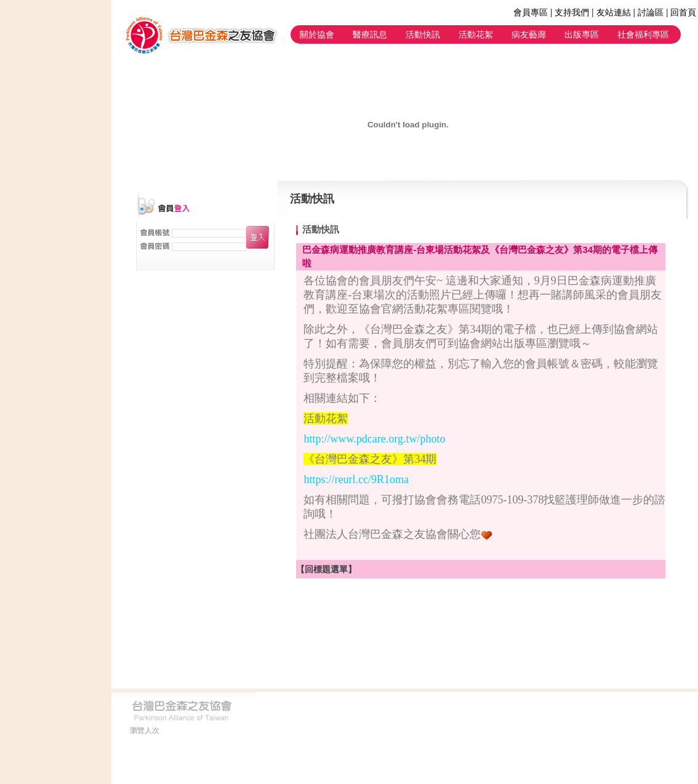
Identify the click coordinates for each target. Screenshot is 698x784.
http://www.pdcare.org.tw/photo (374, 439)
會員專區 (531, 12)
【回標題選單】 (326, 569)
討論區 (651, 12)
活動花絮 (476, 34)
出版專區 (582, 34)
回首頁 (683, 12)
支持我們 (572, 12)
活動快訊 (423, 34)
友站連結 (614, 12)
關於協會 (317, 34)
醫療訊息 (370, 34)
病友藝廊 (529, 34)
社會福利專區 (643, 34)
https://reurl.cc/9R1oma (356, 479)
